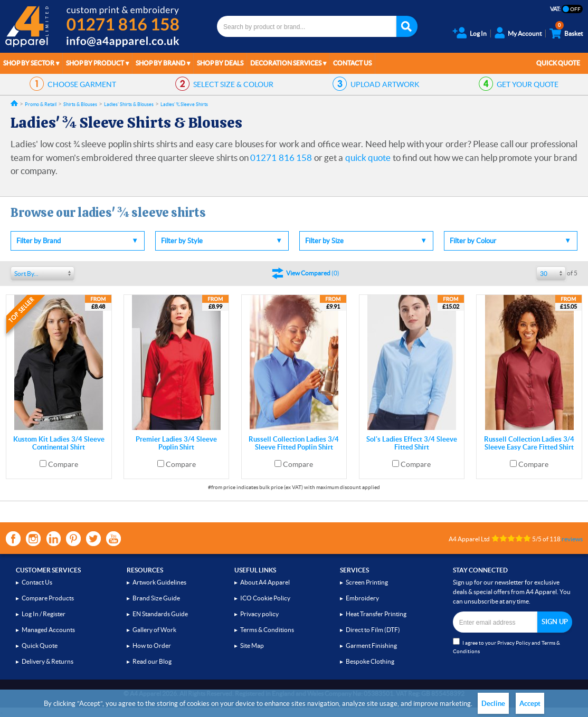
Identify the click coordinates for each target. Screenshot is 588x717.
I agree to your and (506, 646)
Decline (493, 704)
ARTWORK (385, 84)
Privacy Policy (514, 643)
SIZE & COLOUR (233, 84)
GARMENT (82, 84)
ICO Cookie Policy (265, 598)
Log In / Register (44, 614)
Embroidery (362, 598)
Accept (530, 704)
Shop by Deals (220, 63)
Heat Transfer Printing (376, 614)
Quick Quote (558, 63)
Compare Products (48, 598)
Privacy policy (259, 614)
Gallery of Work (154, 630)
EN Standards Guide (160, 614)
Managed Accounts (48, 630)
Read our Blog (152, 661)
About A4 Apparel (265, 582)
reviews (572, 539)
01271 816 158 (281, 157)
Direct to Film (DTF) (373, 630)
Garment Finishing (371, 646)
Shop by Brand (160, 63)
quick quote (368, 157)
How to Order (152, 646)
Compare (63, 464)
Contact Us (352, 63)
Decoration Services (286, 63)
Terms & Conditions (267, 630)
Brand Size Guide (156, 598)
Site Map (252, 646)
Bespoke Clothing (370, 661)
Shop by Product (95, 63)
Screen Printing (367, 582)
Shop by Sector (29, 63)
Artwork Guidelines (159, 582)
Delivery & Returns (48, 661)
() (313, 273)
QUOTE (528, 84)
